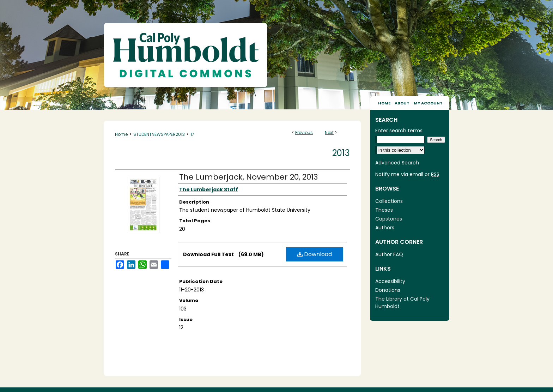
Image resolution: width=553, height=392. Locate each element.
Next (329, 132)
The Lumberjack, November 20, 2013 (248, 177)
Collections (389, 201)
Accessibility (390, 281)
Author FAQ (389, 254)
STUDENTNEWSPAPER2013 (159, 134)
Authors (385, 228)
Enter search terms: (399, 131)
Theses (384, 210)
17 (192, 134)
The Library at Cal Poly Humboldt (402, 303)
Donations (388, 290)
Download (315, 254)
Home (121, 134)
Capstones (389, 219)
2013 (341, 153)
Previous (304, 132)
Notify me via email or (407, 174)
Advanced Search (397, 163)
